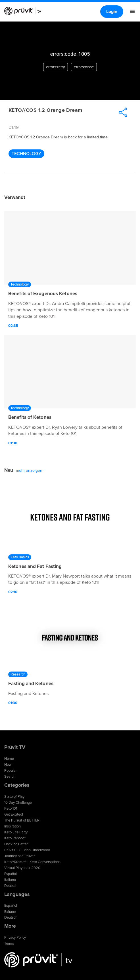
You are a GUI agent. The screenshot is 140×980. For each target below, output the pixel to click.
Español (11, 874)
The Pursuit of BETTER (22, 820)
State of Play (14, 797)
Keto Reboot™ (15, 838)
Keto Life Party (16, 832)
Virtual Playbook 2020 (22, 868)
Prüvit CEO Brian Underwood (27, 850)
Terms (9, 943)
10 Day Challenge (18, 803)
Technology (26, 154)
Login (112, 12)
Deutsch (11, 886)
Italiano (10, 880)
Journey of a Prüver (19, 856)
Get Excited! (14, 814)
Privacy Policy (15, 938)
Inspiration (12, 826)
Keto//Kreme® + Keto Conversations (32, 862)
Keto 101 (11, 809)
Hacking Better (16, 844)
